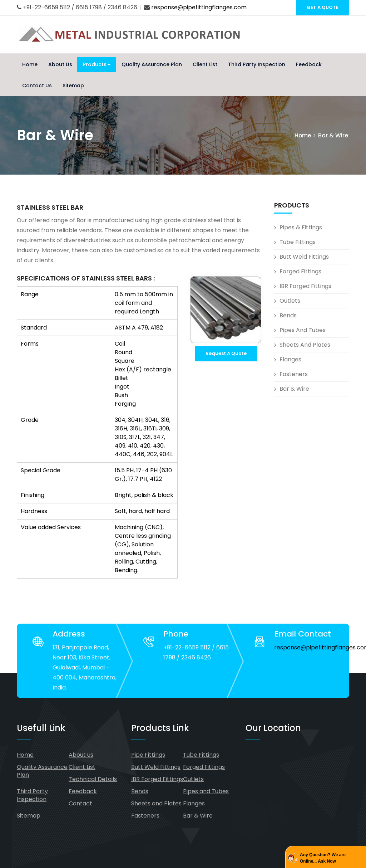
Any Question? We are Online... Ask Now (323, 858)
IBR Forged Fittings (305, 286)
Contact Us (37, 86)
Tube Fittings (298, 242)
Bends (288, 315)
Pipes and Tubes (303, 330)
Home (30, 64)
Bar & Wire (294, 389)
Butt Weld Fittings (304, 257)
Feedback (309, 64)
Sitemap (73, 86)
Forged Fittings (300, 271)
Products (97, 64)
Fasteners (294, 374)
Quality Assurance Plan (152, 64)
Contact (80, 803)
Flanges (290, 359)
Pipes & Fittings (301, 227)
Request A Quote (226, 353)
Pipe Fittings (148, 755)
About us (81, 755)
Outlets (290, 301)
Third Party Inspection (257, 64)
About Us (60, 64)
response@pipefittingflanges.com (199, 7)
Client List (205, 64)
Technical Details (93, 779)
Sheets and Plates (305, 345)
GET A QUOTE (323, 7)
